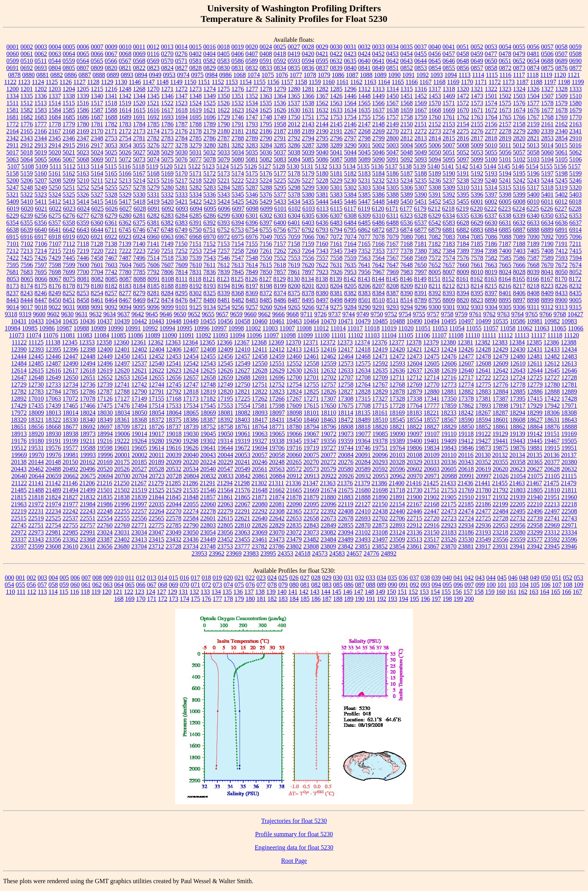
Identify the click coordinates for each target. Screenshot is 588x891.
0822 (139, 68)
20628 (552, 469)
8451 (69, 300)
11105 (406, 335)
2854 (561, 138)
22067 (242, 504)
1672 (491, 110)
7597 (41, 265)
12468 (363, 356)
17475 (105, 406)
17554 (242, 406)
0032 (364, 47)
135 (227, 592)
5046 (378, 152)
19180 (36, 441)
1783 (125, 124)
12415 (311, 349)
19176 (19, 441)
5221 (224, 180)
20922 (329, 476)
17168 (174, 399)
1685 (69, 117)
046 (513, 578)
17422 (552, 399)
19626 (191, 448)
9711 (306, 314)
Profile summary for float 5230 (294, 834)
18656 (36, 427)
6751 (210, 230)
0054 (505, 47)
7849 (252, 272)
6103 (308, 209)
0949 (155, 75)
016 (185, 578)
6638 (13, 230)
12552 (294, 363)
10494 (432, 321)
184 (294, 599)
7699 (69, 272)
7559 (350, 258)
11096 (254, 335)
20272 (328, 462)
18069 (208, 413)
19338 (277, 441)
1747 (252, 117)
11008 (304, 328)
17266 (277, 399)
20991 (466, 476)
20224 (208, 462)
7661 (477, 265)
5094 (435, 159)
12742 (139, 385)
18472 (346, 420)
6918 (55, 237)
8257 (111, 293)
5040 (322, 152)
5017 (13, 152)
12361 (138, 342)
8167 (547, 279)
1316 (421, 89)
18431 (277, 420)
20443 (19, 469)
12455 (208, 356)
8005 (435, 272)
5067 (69, 159)
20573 (311, 469)
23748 (208, 546)
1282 (322, 89)
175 (195, 599)
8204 (336, 286)
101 (502, 585)
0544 (55, 61)
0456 (435, 54)
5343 (224, 195)
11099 (305, 335)
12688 (242, 377)
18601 (500, 420)
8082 (97, 279)
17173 (191, 399)
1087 (352, 75)
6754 (252, 230)
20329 (414, 462)
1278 (266, 89)
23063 (242, 532)
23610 (70, 546)
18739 (191, 427)
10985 (30, 328)
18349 (105, 420)
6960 (153, 237)
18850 (466, 427)
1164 (384, 82)
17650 (328, 406)
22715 (414, 518)
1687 (97, 117)
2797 (350, 138)
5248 (27, 187)
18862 (518, 427)
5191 (463, 173)
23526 (449, 539)
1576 (519, 103)
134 (216, 592)
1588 (111, 110)
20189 (156, 462)
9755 (419, 314)
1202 (41, 89)
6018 (575, 202)
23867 (432, 546)
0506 (547, 54)
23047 (156, 532)
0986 (226, 75)
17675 (346, 406)
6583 (449, 223)
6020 (27, 209)
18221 (431, 413)
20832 (208, 476)
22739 (535, 518)
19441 (500, 441)
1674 (519, 110)
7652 (435, 265)
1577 (533, 103)
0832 (252, 68)
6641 (55, 230)
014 (163, 578)
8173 (13, 286)
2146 (350, 124)
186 (316, 599)
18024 (88, 413)
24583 (337, 553)
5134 (349, 166)
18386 (191, 420)
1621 (210, 110)
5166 (125, 173)
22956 (518, 525)
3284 (266, 145)
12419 (380, 349)
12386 (551, 342)
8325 (210, 293)
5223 (252, 180)
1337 (55, 96)
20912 (294, 476)
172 (163, 599)
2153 (449, 124)
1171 (481, 82)
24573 (320, 553)
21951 (552, 497)
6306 (322, 216)
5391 (435, 195)
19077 (363, 434)
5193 (491, 173)
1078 (310, 75)
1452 (421, 96)
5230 (350, 180)
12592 (380, 363)
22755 (70, 525)
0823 (153, 68)
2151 (421, 124)
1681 (13, 117)
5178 (294, 173)
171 (152, 599)
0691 (13, 68)
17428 (569, 399)
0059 (575, 47)
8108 (168, 279)
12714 (432, 377)
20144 (36, 462)
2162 (561, 124)
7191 (561, 244)
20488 (53, 469)
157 (468, 592)
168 (119, 599)
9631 (81, 314)
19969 (19, 455)
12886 (535, 392)
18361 (122, 420)
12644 (535, 370)
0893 (127, 75)
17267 (294, 399)
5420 (167, 202)
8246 (41, 293)
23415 (156, 539)
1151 (204, 82)
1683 (41, 117)
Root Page (294, 861)
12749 (225, 385)
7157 (280, 244)
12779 (535, 385)
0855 (449, 68)
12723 (500, 377)
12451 (139, 356)
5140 (434, 166)
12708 (363, 377)
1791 (238, 124)
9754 (405, 314)
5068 (83, 159)
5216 (167, 180)
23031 (122, 532)
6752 (224, 230)
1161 (342, 82)
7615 (266, 265)
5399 (519, 195)
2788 (238, 138)
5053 (477, 152)
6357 (55, 223)
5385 (364, 195)
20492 (70, 469)
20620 (500, 469)
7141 (153, 244)
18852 (483, 427)
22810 (242, 525)
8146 (406, 279)
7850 (266, 272)
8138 (322, 279)
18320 (19, 420)
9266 (308, 307)
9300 (435, 307)
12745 (174, 385)
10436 (88, 321)
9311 (533, 307)
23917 (483, 546)
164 (545, 592)
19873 (483, 448)
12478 (483, 356)
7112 (69, 244)
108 (568, 585)
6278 (97, 216)
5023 (83, 152)
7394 (477, 251)
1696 (210, 117)
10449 (191, 321)
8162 (477, 279)
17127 (122, 399)
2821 (533, 138)
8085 (111, 279)
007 (86, 578)
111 (21, 592)
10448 (174, 321)
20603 (432, 469)
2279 (519, 131)
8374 (280, 293)
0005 (69, 47)
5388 (393, 195)
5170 (181, 173)
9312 (547, 307)
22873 (380, 525)
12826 (328, 392)
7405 (533, 251)
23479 (294, 539)
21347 (311, 483)
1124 (38, 82)
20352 (483, 462)
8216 (505, 286)
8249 (55, 293)
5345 (238, 195)
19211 (87, 441)
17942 (552, 406)
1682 (27, 117)
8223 (547, 286)
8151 (434, 279)
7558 (336, 258)
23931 (500, 546)
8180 (97, 286)
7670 (547, 265)
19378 (380, 441)
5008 (463, 145)
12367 (242, 342)
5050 (435, 152)
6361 (111, 223)
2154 (463, 124)
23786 (277, 546)
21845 (174, 497)
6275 (55, 216)
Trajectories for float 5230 (294, 821)
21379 (362, 483)
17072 (70, 399)
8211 (435, 286)
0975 (197, 75)
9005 (575, 300)
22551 (88, 518)
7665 (505, 265)
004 (53, 578)
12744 (156, 385)
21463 (517, 483)
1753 (336, 117)
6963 (167, 237)
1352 (252, 96)
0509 (13, 61)
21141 (36, 483)
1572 (463, 103)
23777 (242, 546)
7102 (27, 244)
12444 (19, 356)
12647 (19, 377)
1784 (139, 124)
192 (382, 599)
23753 (225, 546)
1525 (210, 103)
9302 (463, 307)
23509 (397, 539)
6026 (111, 209)
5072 (125, 159)
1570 (435, 103)
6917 (41, 237)
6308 (350, 216)
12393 (36, 349)
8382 (350, 293)
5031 (195, 152)
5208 (55, 180)
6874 (407, 230)
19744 (346, 448)
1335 (27, 96)
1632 (322, 110)
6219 (463, 209)
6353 (575, 216)
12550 (260, 363)
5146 (518, 166)
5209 (69, 180)
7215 (55, 251)
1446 (350, 96)
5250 (55, 187)
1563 (336, 103)
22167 (414, 504)
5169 (167, 173)
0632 (336, 61)
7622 (322, 265)
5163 (83, 173)
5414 (83, 202)
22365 (294, 511)
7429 (55, 258)
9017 (27, 307)
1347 (181, 96)
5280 (167, 187)
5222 (238, 180)
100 (491, 585)
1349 (210, 96)
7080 (407, 237)
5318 (547, 187)
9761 (475, 314)
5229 (336, 180)
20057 (260, 455)
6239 (27, 216)
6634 (547, 223)
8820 (463, 300)
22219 (19, 511)
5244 (547, 180)
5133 (335, 166)
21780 (483, 490)
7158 (294, 244)
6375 (139, 223)
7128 (97, 244)
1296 (350, 89)
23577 (535, 539)
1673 (505, 110)
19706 (277, 448)
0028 (308, 47)
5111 (56, 166)
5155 (546, 166)
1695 (195, 117)
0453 (393, 54)
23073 (311, 532)
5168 (153, 173)
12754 (294, 385)
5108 (28, 166)
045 (502, 578)
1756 (378, 117)
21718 (397, 490)
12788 (122, 392)
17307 (328, 399)
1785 (153, 124)
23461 (260, 539)
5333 (181, 195)
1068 (240, 75)
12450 (122, 356)
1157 (287, 82)
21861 (225, 497)
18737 (174, 427)
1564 (350, 103)
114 (53, 592)
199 (458, 599)
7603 (111, 265)
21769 (466, 490)
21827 (70, 497)
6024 (83, 209)
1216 (111, 89)
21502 (122, 490)
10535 (500, 321)
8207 (378, 286)
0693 (41, 68)
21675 (346, 490)
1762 (463, 117)
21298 (242, 483)
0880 (29, 75)
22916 (432, 525)
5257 (125, 187)
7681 (13, 272)
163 (534, 592)
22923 (449, 525)
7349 (350, 251)
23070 (277, 532)
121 (118, 592)
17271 (311, 399)
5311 (477, 187)
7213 (27, 251)
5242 (519, 180)
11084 (101, 335)
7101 (13, 244)
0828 (195, 68)
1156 (273, 82)
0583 (224, 61)
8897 (519, 300)
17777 (432, 406)
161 (512, 592)
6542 (435, 223)
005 (64, 578)
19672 (242, 448)
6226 (547, 209)
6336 (477, 216)
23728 (174, 546)
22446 (414, 511)
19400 (414, 441)
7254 (210, 251)
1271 (167, 89)
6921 (97, 237)
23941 (518, 546)
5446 (350, 202)
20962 (398, 476)
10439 (122, 321)
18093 (260, 413)
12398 (88, 349)
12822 (260, 392)
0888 (99, 75)
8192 (195, 286)
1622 (224, 110)
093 (425, 585)
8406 (519, 293)
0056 (533, 47)
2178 (195, 131)
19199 (70, 441)
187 (327, 599)
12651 (88, 377)
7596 (27, 265)
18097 (277, 413)
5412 (55, 202)
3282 (238, 145)
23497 (380, 539)
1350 (224, 96)
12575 (363, 363)
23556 (500, 539)
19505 (569, 441)
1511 (12, 103)
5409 (13, 202)
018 (206, 578)
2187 (280, 131)
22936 (483, 525)
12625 (208, 370)
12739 (105, 385)
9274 (322, 307)
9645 (152, 314)
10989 (99, 328)
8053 (13, 279)
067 (152, 585)
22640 (260, 518)
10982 (552, 321)
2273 (435, 131)
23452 (225, 539)
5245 (561, 180)
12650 (70, 377)
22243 (88, 511)
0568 (139, 61)
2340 (561, 131)
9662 (264, 314)
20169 (105, 462)
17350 (449, 399)
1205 (83, 89)
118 (85, 592)
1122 (10, 82)
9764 (518, 314)
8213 (463, 286)
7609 (181, 265)
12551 (277, 363)
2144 (322, 124)
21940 (535, 497)
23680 (122, 546)
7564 (378, 258)
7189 (533, 244)
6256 (41, 216)
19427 (483, 441)
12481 (535, 356)
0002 (27, 47)
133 (205, 592)
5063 (13, 159)
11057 (491, 328)
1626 (280, 110)
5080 (238, 159)
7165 (364, 244)
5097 (463, 159)
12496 (105, 363)
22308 (277, 511)
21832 (88, 497)
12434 (569, 349)
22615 (225, 518)
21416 (414, 483)
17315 (363, 399)
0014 (181, 47)
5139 (419, 166)
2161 (547, 124)
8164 (505, 279)
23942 (535, 546)
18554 (414, 420)
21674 (328, 490)
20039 (174, 455)
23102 (363, 532)
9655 (208, 314)
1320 (463, 89)
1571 (449, 103)
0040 (435, 47)
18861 (500, 427)
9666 (278, 314)
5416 (111, 202)
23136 (414, 532)
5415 (97, 202)
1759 (421, 117)
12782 (19, 392)
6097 (238, 209)
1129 (107, 82)
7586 (519, 258)
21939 (518, 497)
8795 (435, 300)
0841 (364, 68)
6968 (195, 237)
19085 (380, 434)
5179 (308, 173)
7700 (83, 272)
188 (338, 599)
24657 (354, 553)
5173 (224, 173)
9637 (124, 314)
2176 (181, 131)
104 (524, 585)
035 (393, 578)
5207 (41, 180)
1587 (97, 110)
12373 (345, 342)
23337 (19, 539)
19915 (552, 448)
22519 (36, 518)
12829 (380, 392)
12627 (242, 370)
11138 (53, 342)
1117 (519, 75)
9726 (321, 314)
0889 (113, 75)
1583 (41, 110)
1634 (350, 110)
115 (64, 592)
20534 (191, 469)
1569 (421, 103)
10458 (242, 321)
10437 (105, 321)
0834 (280, 68)
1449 (378, 96)
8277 (125, 293)
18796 (328, 427)
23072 (294, 532)
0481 (533, 54)
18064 (174, 413)
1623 (238, 110)
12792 (174, 392)
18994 (105, 434)
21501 (105, 490)
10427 (575, 314)
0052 (477, 47)
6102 (294, 209)
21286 (190, 483)
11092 (203, 335)
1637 (378, 110)
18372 (156, 420)
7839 (224, 272)
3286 (294, 145)
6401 (294, 223)
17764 (414, 406)
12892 (19, 399)
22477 (483, 511)
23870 (449, 546)
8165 (519, 279)
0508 (575, 54)
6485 (364, 223)
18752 (208, 427)
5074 (153, 159)
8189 (181, 286)
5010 (491, 145)
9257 (252, 307)
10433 (36, 321)
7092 (547, 237)
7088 (505, 237)
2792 (294, 138)
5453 (449, 202)
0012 (153, 47)
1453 (435, 96)
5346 (252, 195)
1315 (407, 89)
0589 (252, 61)
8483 (252, 300)
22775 (156, 525)
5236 (435, 180)
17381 (483, 399)
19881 (535, 448)
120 (107, 592)
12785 (70, 392)
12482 (552, 356)
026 (294, 578)
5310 (463, 187)
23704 (139, 546)
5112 (69, 166)
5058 (533, 152)
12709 (380, 377)
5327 (97, 195)
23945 (552, 546)
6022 (55, 209)
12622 (156, 370)
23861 (414, 546)
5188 (421, 173)
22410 (363, 511)
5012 (519, 145)
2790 (266, 138)
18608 (518, 420)
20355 (500, 462)
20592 (380, 469)
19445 (535, 441)
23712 (156, 546)
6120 (378, 209)
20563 (277, 469)
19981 (71, 455)
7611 (209, 265)
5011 (505, 145)
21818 (36, 497)
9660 (250, 314)
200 (469, 599)
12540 (156, 363)
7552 (280, 258)
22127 (363, 504)
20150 (70, 462)
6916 (27, 237)
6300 (238, 216)
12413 (294, 349)
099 (480, 585)
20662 (71, 476)
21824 (53, 497)
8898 (533, 300)
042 (469, 578)
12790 (139, 392)
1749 (280, 117)
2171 (111, 131)
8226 (561, 286)
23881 (466, 546)
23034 (139, 532)
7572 (435, 258)
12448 (88, 356)
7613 (238, 265)
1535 (266, 103)
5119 (152, 166)
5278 (139, 187)
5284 (224, 187)
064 (119, 585)
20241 (242, 462)
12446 (53, 356)
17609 (294, 406)
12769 (414, 385)
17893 (483, 406)
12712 (414, 377)
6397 (266, 223)
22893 (397, 525)
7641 (364, 265)
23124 (397, 532)
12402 (139, 349)
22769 (122, 525)
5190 (449, 173)
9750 (377, 314)
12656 (174, 377)
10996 (202, 328)
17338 (414, 399)
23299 (535, 532)
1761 (449, 117)
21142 (53, 483)
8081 (83, 279)
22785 (174, 525)
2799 (378, 138)
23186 (466, 532)
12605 (432, 363)
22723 (449, 518)
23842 (346, 546)
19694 (260, 448)
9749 (363, 314)
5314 (491, 187)
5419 (153, 202)
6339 (519, 216)
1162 (356, 82)
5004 (407, 145)
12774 (466, 385)
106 (546, 585)
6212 (434, 209)
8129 (280, 279)
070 (185, 585)
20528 (156, 469)
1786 (167, 124)
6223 (505, 209)
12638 (432, 370)
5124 (222, 166)
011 (130, 578)
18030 (105, 413)
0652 (519, 61)
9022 (55, 307)
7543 (210, 258)
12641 (483, 370)
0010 (125, 47)
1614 (125, 110)
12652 (105, 377)
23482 (311, 539)
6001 (477, 202)
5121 (180, 166)
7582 (491, 258)
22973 (36, 532)
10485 (380, 321)
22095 (311, 504)
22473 (449, 511)
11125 (36, 342)
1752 (322, 117)
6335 (463, 216)
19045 (208, 434)
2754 (125, 138)
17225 (242, 399)
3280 (210, 145)
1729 (224, 117)
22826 (260, 525)
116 (74, 592)
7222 (125, 251)
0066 (97, 54)
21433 (448, 483)
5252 (83, 187)
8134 (308, 279)
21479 (569, 483)
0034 (393, 47)
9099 (167, 307)
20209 (174, 462)
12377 (396, 342)
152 (413, 592)
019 (217, 578)
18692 (88, 427)
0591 (266, 61)
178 (228, 599)
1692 (153, 117)
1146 (135, 82)
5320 (575, 187)
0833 (266, 68)
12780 (552, 385)
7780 (125, 272)
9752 (391, 314)
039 (436, 578)
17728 (397, 406)
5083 (280, 159)
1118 (533, 75)
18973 (88, 434)
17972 (19, 413)
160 (501, 592)
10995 (185, 328)
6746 (139, 230)
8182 (111, 286)
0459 (477, 54)
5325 (69, 195)
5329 (125, 195)
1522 (167, 103)
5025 (111, 152)
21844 (156, 497)
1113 (465, 75)
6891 (561, 230)
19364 (363, 441)
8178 (69, 286)
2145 (336, 124)
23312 (552, 532)
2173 (139, 131)
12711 (397, 377)
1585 (69, 110)
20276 (346, 462)
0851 (393, 68)
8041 (547, 272)
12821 (242, 392)
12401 (122, 349)
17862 (466, 406)
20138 (19, 462)
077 (261, 585)
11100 (322, 335)
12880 (432, 392)
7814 (181, 272)
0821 (125, 68)
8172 (575, 279)
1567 (393, 103)
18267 (483, 413)
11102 (356, 335)
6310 (378, 216)
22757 (88, 525)
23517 (432, 539)
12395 (53, 349)
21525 (156, 490)
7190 (547, 244)
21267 (139, 483)
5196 (533, 173)
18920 (36, 434)
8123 (223, 279)
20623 (518, 469)
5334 (195, 195)
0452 (378, 54)
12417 (346, 349)
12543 (208, 363)
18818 (363, 427)
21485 (19, 490)
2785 (195, 138)
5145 (504, 166)
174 (185, 599)
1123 (24, 82)
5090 (378, 159)
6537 (421, 223)
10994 (167, 328)
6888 (533, 230)
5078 (210, 159)
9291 (378, 307)
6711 (111, 230)
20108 (414, 455)
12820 (225, 392)
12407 (191, 349)
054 (9, 585)
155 (446, 592)
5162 (69, 173)
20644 (36, 476)
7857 (280, 272)
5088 (350, 159)
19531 (36, 448)
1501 (491, 96)
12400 (105, 349)
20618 (466, 469)
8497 (322, 300)
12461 (311, 356)
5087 (336, 159)
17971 (569, 406)
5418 (139, 202)
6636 (561, 223)
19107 (432, 434)
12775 (483, 385)
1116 (505, 75)
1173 (508, 82)
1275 (224, 89)
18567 (449, 420)
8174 (27, 286)
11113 (522, 335)
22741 (552, 518)
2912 (27, 145)
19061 (243, 434)
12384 (517, 342)
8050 (561, 272)
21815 (19, 497)
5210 (83, 180)
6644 (97, 230)
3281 (224, 145)
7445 (69, 258)
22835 (294, 525)
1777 (41, 124)
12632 (328, 370)
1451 (407, 96)
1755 (364, 117)
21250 (122, 483)
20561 (260, 469)
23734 (191, 546)
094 (436, 585)
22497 (552, 511)
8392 (435, 293)
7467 (111, 258)
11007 (287, 328)
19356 (328, 441)
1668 (435, 110)
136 (238, 592)
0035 (407, 47)
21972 (36, 504)
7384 (449, 251)
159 (490, 592)
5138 (405, 166)
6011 (547, 202)
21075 (535, 476)
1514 (55, 103)
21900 (414, 497)
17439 (53, 406)
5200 (13, 180)
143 (315, 592)
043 (480, 578)
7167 (393, 244)
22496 (535, 511)
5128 (279, 166)
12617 (70, 370)
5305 (393, 187)
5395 (463, 195)
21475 (552, 483)
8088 (140, 279)
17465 (70, 406)
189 (349, 599)
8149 (420, 279)
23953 (199, 553)
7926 (336, 272)
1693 (167, 117)
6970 (210, 237)
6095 (210, 209)
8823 (477, 300)
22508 (569, 511)
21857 (208, 497)
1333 (575, 89)
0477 (491, 54)
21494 (70, 490)
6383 (181, 223)
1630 (294, 110)
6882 (463, 230)
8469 (139, 300)
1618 (181, 110)
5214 (139, 180)
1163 (370, 82)
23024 (105, 532)
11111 (489, 335)
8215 (491, 286)
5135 (363, 166)
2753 (111, 138)
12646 (569, 370)
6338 (505, 216)
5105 (561, 159)
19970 (36, 455)
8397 (491, 293)
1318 (449, 89)
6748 (167, 230)
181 (261, 599)
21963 (19, 504)
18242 (466, 413)
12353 (87, 342)
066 (141, 585)
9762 (489, 314)
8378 (308, 293)
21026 (501, 476)
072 (206, 585)
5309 (449, 187)
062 (97, 585)
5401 (547, 195)
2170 (97, 131)
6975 (238, 237)
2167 (55, 131)
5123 (208, 166)
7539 (195, 258)
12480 (518, 356)
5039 (308, 152)
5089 (364, 159)
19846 (466, 448)
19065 (277, 434)
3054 (125, 145)
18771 (277, 427)
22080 (260, 504)
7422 (13, 258)
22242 (70, 511)
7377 (393, 251)
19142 (534, 434)
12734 (70, 385)
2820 (519, 138)
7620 (308, 265)
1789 (210, 124)
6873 (393, 230)
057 (42, 585)
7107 (55, 244)
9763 (504, 314)
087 (360, 585)
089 (382, 585)
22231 (36, 511)
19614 (156, 448)
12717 (466, 377)
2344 (41, 138)
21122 (19, 483)
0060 (13, 54)
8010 (477, 272)
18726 (156, 427)
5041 (336, 152)
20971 (432, 476)
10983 (569, 321)
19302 (208, 441)
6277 (83, 216)
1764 (491, 117)
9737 (335, 314)
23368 (88, 539)
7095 (561, 237)
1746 (238, 117)
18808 (346, 427)
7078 (378, 237)
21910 (466, 497)
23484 (328, 539)
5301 (336, 187)
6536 (407, 223)
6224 (519, 209)
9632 (95, 314)
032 (360, 578)
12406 (174, 349)
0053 (491, 47)
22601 (208, 518)
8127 (265, 279)
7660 (463, 265)
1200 (13, 89)
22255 (122, 511)
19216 (105, 441)
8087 (125, 279)
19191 (53, 441)
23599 (36, 546)
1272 (181, 89)
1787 (181, 124)
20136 (552, 455)
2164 (13, 131)
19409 (449, 441)
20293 (380, 462)
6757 (294, 230)
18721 (139, 427)
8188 (167, 286)
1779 (69, 124)
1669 (449, 110)
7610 (195, 265)
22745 (19, 525)
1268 (139, 89)
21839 (139, 497)
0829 (210, 68)
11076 (51, 335)
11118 (555, 335)
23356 (53, 539)
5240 (491, 180)
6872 (378, 230)
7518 (167, 258)
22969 (552, 525)
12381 (465, 342)
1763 (477, 117)
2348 (97, 138)
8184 (139, 286)
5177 (280, 173)
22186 (483, 504)
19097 (415, 434)
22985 (70, 532)
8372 (266, 293)
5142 (462, 166)
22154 (397, 504)
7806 (167, 272)
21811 (569, 490)
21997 (139, 504)
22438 (380, 511)
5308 (435, 187)
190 (360, 599)
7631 (336, 265)
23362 (70, 539)
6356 (41, 223)
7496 (139, 258)
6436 (322, 223)
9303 (477, 307)
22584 (191, 518)
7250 (153, 251)
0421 (322, 54)
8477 (195, 300)
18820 (380, 427)
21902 (432, 497)
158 (479, 592)
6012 (561, 202)
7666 (519, 265)
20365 (535, 462)
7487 (125, 258)
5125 (237, 166)
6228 (575, 209)
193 (393, 599)
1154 (245, 82)
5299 (308, 187)
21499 (88, 490)
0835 (294, 68)
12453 (174, 356)
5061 (561, 152)
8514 (407, 300)
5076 (181, 159)
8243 (27, 293)
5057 (519, 152)
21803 (518, 490)
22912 (414, 525)
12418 (363, 349)
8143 (364, 279)
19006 (122, 434)
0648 (463, 61)
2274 (449, 131)
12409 (225, 349)
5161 (55, 173)
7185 (477, 244)
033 (371, 578)
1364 (280, 96)
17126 (105, 399)
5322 (27, 195)
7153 (224, 244)
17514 (156, 406)
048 (524, 578)
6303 (280, 216)
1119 (546, 75)
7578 (477, 258)
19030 (191, 434)
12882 (466, 392)
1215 (97, 89)
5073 (139, 159)
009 (108, 578)
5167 (139, 173)
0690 (575, 61)
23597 (19, 546)
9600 (39, 314)
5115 (111, 166)
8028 (519, 272)
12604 (414, 363)
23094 (346, 532)
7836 (210, 272)
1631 (308, 110)
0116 (153, 54)
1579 (561, 103)
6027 (125, 209)
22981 (53, 532)
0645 (435, 61)
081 (305, 585)
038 (425, 578)
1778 (55, 124)
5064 (27, 159)
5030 (181, 152)
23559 (518, 539)
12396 (70, 349)
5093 (421, 159)
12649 (53, 377)
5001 (364, 145)
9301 (449, 307)
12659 (225, 377)
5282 (195, 187)
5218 (195, 180)
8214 (477, 286)
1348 (195, 96)
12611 (535, 363)
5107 (14, 166)
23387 (105, 539)
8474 (167, 300)
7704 (97, 272)
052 (568, 578)
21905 (449, 497)
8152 (448, 279)
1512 (27, 103)
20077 (328, 455)
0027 (294, 47)
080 (294, 585)
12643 (518, 370)
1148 (162, 82)
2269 (378, 131)
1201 (27, 89)
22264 (156, 511)
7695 (41, 272)
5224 (266, 180)
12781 (569, 385)
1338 (69, 96)
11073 (17, 335)
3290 (350, 145)
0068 (125, 54)
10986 (47, 328)
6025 (97, 209)
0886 (71, 75)
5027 (139, 152)
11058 (508, 328)
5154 (532, 166)
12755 (311, 385)
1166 (411, 82)
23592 (552, 539)
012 (141, 578)
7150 (181, 244)
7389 (463, 251)
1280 (294, 89)
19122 (483, 434)
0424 (364, 54)
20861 (260, 476)
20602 (414, 469)
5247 (13, 187)
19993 (88, 455)
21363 (328, 483)
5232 (378, 180)
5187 (407, 173)
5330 (139, 195)
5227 (308, 180)
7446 (83, 258)
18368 (139, 420)
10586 (518, 321)
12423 (432, 349)
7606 (153, 265)
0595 (322, 61)
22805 (225, 525)
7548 (252, 258)
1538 (308, 103)
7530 (181, 258)
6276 (69, 216)
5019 (41, 152)
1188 (536, 82)
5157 (574, 166)
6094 (196, 209)
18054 (157, 413)
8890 (491, 300)
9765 (532, 314)
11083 (85, 335)
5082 (266, 159)
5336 (210, 195)
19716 (294, 448)
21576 (242, 490)
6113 (322, 209)
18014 (71, 413)
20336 (449, 462)
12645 (552, 370)
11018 (372, 328)
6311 (392, 216)
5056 (505, 152)
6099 (266, 209)
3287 (308, 145)
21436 (466, 483)
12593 (397, 363)
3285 (280, 145)
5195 (519, 173)
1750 (294, 117)
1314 (393, 89)
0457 (449, 54)
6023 (69, 209)
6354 (13, 223)
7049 (266, 237)
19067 (312, 434)
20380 (569, 462)
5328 (111, 195)
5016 (575, 145)
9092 (111, 307)
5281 (181, 187)
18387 (208, 420)
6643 (83, 230)
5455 (463, 202)
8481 (224, 300)
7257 (224, 251)
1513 (41, 103)
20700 (122, 476)
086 (349, 585)
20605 (449, 469)
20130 (483, 455)
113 (42, 592)
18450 (294, 420)
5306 (407, 187)
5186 (393, 173)
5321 (13, 195)
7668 (533, 265)
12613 (569, 363)
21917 (483, 497)
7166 (378, 244)
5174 (238, 173)
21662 (277, 490)
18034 (122, 413)
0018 (224, 47)
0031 (350, 47)
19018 (174, 434)
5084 (294, 159)
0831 (238, 68)
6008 (519, 202)
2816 (463, 138)
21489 (53, 490)
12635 (380, 370)
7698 (55, 272)
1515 (69, 103)
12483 (569, 356)
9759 (461, 314)
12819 (208, 392)
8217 (519, 286)
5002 (378, 145)
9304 (491, 307)
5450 (407, 202)
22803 (208, 525)
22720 (432, 518)
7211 (575, 244)
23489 (346, 539)
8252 (69, 293)
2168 (69, 131)
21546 (208, 490)
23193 (483, 532)
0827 (181, 68)
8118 (195, 279)
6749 (181, 230)
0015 (195, 47)
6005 (505, 202)
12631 (311, 370)
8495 (308, 300)
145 (337, 592)
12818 (191, 392)
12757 (328, 385)
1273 (195, 89)
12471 (380, 356)
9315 (575, 307)
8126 (251, 279)
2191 (336, 131)
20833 (226, 476)
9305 (505, 307)
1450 (393, 96)
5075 (167, 159)
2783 (167, 138)
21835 (105, 497)
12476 (449, 356)
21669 (311, 490)
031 (349, 578)
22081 (277, 504)
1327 (547, 89)
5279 (153, 187)
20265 (294, 462)
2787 (224, 138)
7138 (111, 244)
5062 (575, 152)
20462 (36, 469)
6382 (167, 223)
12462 (328, 356)
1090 (394, 75)
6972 (224, 237)
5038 (294, 152)
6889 (547, 230)
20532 (174, 469)
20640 (19, 476)
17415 (535, 399)
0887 (85, 75)
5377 (280, 195)
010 (119, 578)
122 (129, 592)
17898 (500, 406)
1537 (294, 103)
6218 (448, 209)
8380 (322, 293)
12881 (449, 392)
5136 (377, 166)
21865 (242, 497)
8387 (393, 293)
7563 (364, 258)
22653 (294, 518)
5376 (266, 195)
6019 (13, 209)
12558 (311, 363)
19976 (54, 455)
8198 (266, 286)
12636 (397, 370)
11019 (389, 328)
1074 (254, 75)
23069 (260, 532)
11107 (439, 335)
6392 (210, 223)
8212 (449, 286)
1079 (324, 75)
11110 (473, 335)
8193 (210, 286)
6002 (491, 202)
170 (141, 599)
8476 (181, 300)
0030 (336, 47)
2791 (280, 138)
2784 (181, 138)
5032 (210, 152)
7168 (407, 244)
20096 (380, 455)
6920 (83, 237)
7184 (463, 244)
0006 (83, 47)
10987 (64, 328)
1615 (139, 110)
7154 (238, 244)
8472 (153, 300)
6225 (533, 209)
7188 (519, 244)
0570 (167, 61)
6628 (463, 223)
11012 (321, 328)
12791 (156, 392)
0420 (308, 54)
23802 (294, 546)
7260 (252, 251)
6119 (364, 209)
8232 (575, 286)
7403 (519, 251)
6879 (435, 230)
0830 (224, 68)
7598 (55, 265)
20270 (311, 462)
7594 (575, 258)
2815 (449, 138)
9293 (393, 307)
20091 (363, 455)
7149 (167, 244)
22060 (208, 504)
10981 (535, 321)
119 (96, 592)
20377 (552, 462)
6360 (97, 223)
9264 (280, 307)
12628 (260, 370)
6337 (491, 216)
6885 (505, 230)
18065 (191, 413)
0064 (69, 54)
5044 (350, 152)
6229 (13, 216)
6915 (13, 237)
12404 (156, 349)
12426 (466, 349)
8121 (209, 279)
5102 (519, 159)
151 (402, 592)
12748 (208, 385)
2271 (407, 131)
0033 (378, 47)
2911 (13, 145)
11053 (440, 328)
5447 (364, 202)
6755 (266, 230)
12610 (518, 363)
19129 (500, 434)
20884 (277, 476)
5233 (393, 180)
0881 (43, 75)
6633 (533, 223)
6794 (336, 230)
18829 (449, 427)
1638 (393, 110)
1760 (435, 117)
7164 (350, 244)
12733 (53, 385)
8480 (210, 300)
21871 (260, 497)
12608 (483, 363)
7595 (13, 265)
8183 (125, 286)
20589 (363, 469)
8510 (378, 300)
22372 (311, 511)
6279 (111, 216)
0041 (449, 47)
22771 (139, 525)
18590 (466, 420)
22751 (36, 525)
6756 (280, 230)
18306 (552, 413)
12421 (414, 349)
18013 (54, 413)
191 (371, 599)
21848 (191, 497)
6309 (364, 216)
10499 (483, 321)
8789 (421, 300)
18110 (329, 413)
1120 (560, 75)
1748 (266, 117)
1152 (218, 82)
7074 (350, 237)
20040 (191, 455)
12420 (397, 349)
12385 (534, 342)
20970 (415, 476)
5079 (224, 159)
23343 (36, 539)
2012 (294, 124)
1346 (167, 96)
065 (130, 585)
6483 (336, 223)
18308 (569, 413)
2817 (477, 138)
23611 (87, 546)
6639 (27, 230)
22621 (242, 518)
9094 (125, 307)
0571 (181, 61)
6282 (153, 216)
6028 (140, 209)
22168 (432, 504)
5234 (407, 180)
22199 (500, 504)
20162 (88, 462)
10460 (260, 321)
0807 (83, 68)
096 (458, 585)
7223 (139, 251)
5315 (505, 187)
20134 (517, 455)
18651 (19, 427)
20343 (466, 462)
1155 (259, 82)
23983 (251, 553)
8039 (533, 272)
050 (546, 578)
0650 (491, 61)
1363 (266, 96)
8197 (252, 286)
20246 (260, 462)
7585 (505, 258)
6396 (252, 223)
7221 (111, 251)
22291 (242, 511)
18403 (242, 420)
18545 (397, 420)
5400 (533, 195)
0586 (238, 61)
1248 (125, 89)
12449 (105, 356)
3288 (322, 145)
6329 (435, 216)
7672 (561, 265)
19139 (517, 434)
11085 (118, 335)
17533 (174, 406)
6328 (421, 216)
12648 (36, 377)
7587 (533, 258)
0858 (491, 68)
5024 (97, 152)
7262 (280, 251)
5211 (97, 180)
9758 (447, 314)
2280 (533, 131)
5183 (364, 173)
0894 (141, 75)
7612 (224, 265)
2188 (294, 131)
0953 (169, 75)
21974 (53, 504)
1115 (492, 75)
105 (535, 585)
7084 (463, 237)
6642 (69, 230)
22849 (328, 525)
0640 (364, 61)
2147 (364, 124)
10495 (449, 321)
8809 (449, 300)
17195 (225, 399)
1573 (477, 103)
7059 (294, 237)
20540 (208, 469)
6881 (449, 230)
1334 (13, 96)
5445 (336, 202)
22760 (105, 525)
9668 (292, 314)
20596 (397, 469)
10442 (139, 321)
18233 (448, 413)
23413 (139, 539)
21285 (173, 483)
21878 (294, 497)
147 (359, 592)
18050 (140, 413)
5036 (266, 152)
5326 (83, 195)
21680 (363, 490)
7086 (491, 237)
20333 (432, 462)
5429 (266, 202)
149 (380, 592)
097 (469, 585)
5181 (336, 173)
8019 (491, 272)
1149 (176, 82)
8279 (139, 293)
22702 (380, 518)
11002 (253, 328)
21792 (500, 490)
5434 (294, 202)
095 (447, 585)
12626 (225, 370)
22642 (277, 518)
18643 (569, 420)
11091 (186, 335)
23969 (234, 553)
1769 (561, 117)
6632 (519, 223)
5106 (575, 159)
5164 (97, 173)
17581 (260, 406)
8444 (27, 300)
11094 (237, 335)
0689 (561, 61)
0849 (378, 68)
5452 (435, 202)
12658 (208, 377)
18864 (535, 427)
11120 (571, 335)
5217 (181, 180)
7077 (364, 237)
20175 (122, 462)
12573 (346, 363)
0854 (435, 68)
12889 (569, 392)
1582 (27, 110)
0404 (210, 54)
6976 (252, 237)
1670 (463, 110)
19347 (311, 441)
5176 (266, 173)
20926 (346, 476)
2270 (393, 131)
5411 (41, 202)
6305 (308, 216)
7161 (336, 244)
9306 (519, 307)
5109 (42, 166)
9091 (97, 307)
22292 (260, 511)
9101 (181, 307)
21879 (311, 497)
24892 (389, 553)
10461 (277, 321)
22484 (500, 511)
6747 (153, 230)
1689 (125, 117)
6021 (41, 209)
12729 (19, 385)
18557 (432, 420)
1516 (83, 103)
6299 (224, 216)
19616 (174, 448)
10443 (156, 321)
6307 (336, 216)
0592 (280, 61)
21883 (346, 497)
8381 (336, 293)
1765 (505, 117)
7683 (27, 272)
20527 (139, 469)
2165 (27, 131)
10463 (294, 321)
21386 (380, 483)
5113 (83, 166)
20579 (328, 469)
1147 (149, 82)
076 (250, 585)
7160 (322, 244)
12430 (518, 349)
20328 (397, 462)
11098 (288, 335)
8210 (421, 286)
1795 (266, 124)
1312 (364, 89)
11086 (135, 335)
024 (272, 578)
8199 (280, 286)
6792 (308, 230)
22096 (328, 504)
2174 (153, 131)
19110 (449, 434)
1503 (519, 96)
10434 (53, 321)
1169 (453, 82)
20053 (242, 455)
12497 (122, 363)
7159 (308, 244)
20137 (569, 455)
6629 (477, 223)
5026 (125, 152)
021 (239, 578)
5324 (55, 195)
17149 (139, 399)
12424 (449, 349)
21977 (70, 504)
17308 (346, 399)
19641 (208, 448)
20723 (157, 476)
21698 (380, 490)
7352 (364, 251)
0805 (69, 68)
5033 (224, 152)
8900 (561, 300)
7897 (308, 272)
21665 (294, 490)
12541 (174, 363)
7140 (139, 244)
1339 (83, 96)
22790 (191, 525)
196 (425, 599)
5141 (448, 166)
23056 (225, 532)
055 (20, 585)
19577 (70, 448)
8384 (378, 293)
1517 (97, 103)
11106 (422, 335)
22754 (53, 525)
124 (151, 592)
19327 (260, 441)
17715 (380, 406)
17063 (53, 399)
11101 (339, 335)
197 (436, 599)
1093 (437, 75)
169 (130, 599)
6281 (139, 216)
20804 (191, 476)
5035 (252, 152)
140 (282, 592)
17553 (225, 406)
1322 (491, 89)
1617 (167, 110)
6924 (139, 237)
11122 (19, 342)
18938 (71, 434)
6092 (168, 209)
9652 (194, 314)
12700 (294, 377)
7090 (533, 237)
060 (75, 585)
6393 (224, 223)
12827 (346, 392)
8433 (561, 293)
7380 (421, 251)
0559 (69, 61)
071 (195, 585)
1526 (224, 103)
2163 (575, 124)
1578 (547, 103)
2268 (364, 131)
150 (391, 592)
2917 (97, 145)
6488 (393, 223)
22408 (346, 511)
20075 (311, 455)
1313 (378, 89)
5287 (252, 187)
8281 (153, 293)
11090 (169, 335)
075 (239, 585)
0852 (407, 68)
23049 (174, 532)
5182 (350, 173)
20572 (294, 469)
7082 (435, 237)
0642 (393, 61)
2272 (421, 131)
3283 (252, 145)
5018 (27, 152)
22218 (569, 504)
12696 (277, 377)
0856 (463, 68)
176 (206, 599)
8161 (463, 279)
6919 (69, 237)
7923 (322, 272)
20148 (53, 462)
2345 (55, 138)
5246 (575, 180)
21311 (276, 483)
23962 (217, 553)
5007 (449, 145)
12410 (242, 349)
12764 (363, 385)
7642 (378, 265)
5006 (435, 145)
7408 (547, 251)
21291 (208, 483)
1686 (83, 117)
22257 (139, 511)
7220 (97, 251)
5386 (378, 195)
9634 (109, 314)
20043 (208, 455)
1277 (252, 89)
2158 (519, 124)
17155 (156, 399)
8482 (238, 300)
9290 (364, 307)
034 (382, 578)
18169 (397, 413)
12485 (36, 363)
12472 (397, 356)
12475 (432, 356)
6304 (294, 216)
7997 (421, 272)
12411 (259, 349)
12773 (449, 385)
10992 (150, 328)
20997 (484, 476)
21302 (259, 483)
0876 (561, 68)
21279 (156, 483)
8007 (449, 272)
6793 (322, 230)
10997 (219, 328)
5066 (55, 159)
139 (271, 592)
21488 (36, 490)
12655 (156, 377)
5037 (280, 152)
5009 (477, 145)
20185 (139, 462)
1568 (407, 103)
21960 (569, 497)
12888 (552, 392)
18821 (397, 427)
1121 (574, 75)
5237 (449, 180)
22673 (328, 518)
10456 (225, 321)
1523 (181, 103)
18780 (294, 427)
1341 (111, 96)
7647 (393, 265)
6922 (111, 237)
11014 (338, 328)
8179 (83, 286)
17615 (311, 406)
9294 (407, 307)
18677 (70, 427)
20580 (346, 469)
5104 (547, 159)
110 (10, 592)
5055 (491, 152)
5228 (322, 180)
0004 (55, 47)
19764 (397, 448)
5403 (575, 195)
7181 (421, 244)
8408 (533, 293)
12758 (346, 385)
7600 (83, 265)
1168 (439, 82)
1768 (547, 117)
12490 (70, 363)
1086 (338, 75)
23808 (311, 546)
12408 (208, 349)
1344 (139, 96)
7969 (393, 272)
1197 (550, 82)
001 (20, 578)
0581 (195, 61)
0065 (83, 54)
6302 (266, 216)
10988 (81, 328)
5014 (547, 145)
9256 (238, 307)
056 (31, 585)
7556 (308, 258)
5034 (238, 152)
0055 (519, 47)
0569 (153, 61)
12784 (53, 392)
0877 (575, 68)
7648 (407, 265)
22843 (311, 525)
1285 (336, 89)
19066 (294, 434)
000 (9, 578)
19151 (552, 434)
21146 (70, 483)
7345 (336, 251)
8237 (13, 293)
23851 (363, 546)
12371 (310, 342)
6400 (280, 223)
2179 (210, 131)
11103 (372, 335)
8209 (407, 286)
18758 (225, 427)
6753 (238, 230)
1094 (451, 75)
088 (371, 585)
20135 (534, 455)
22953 (500, 525)
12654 (139, 377)
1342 (125, 96)
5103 (533, 159)
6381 (153, 223)
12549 (242, 363)
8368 (238, 293)
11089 (152, 335)
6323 (407, 216)
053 (579, 578)
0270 (167, 54)
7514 (153, 258)
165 (556, 592)
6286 (210, 216)
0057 (547, 47)
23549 (483, 539)
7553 (294, 258)
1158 (301, 82)
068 (163, 585)
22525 (53, 518)
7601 (97, 265)
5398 (505, 195)
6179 (420, 209)
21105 (552, 476)
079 (283, 585)
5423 (210, 202)
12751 (260, 385)
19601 (122, 448)
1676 (533, 110)
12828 (363, 392)
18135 (362, 413)
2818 (491, 138)
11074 (33, 335)
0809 (97, 68)
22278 (208, 511)
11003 (270, 328)
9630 (67, 314)
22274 (191, 511)
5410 (27, 202)
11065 (558, 328)
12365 (207, 342)
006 (75, 578)
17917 (518, 406)
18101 (312, 413)
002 (31, 578)
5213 (125, 180)
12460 (294, 356)
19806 (414, 448)
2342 (13, 138)
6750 (195, 230)
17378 (466, 399)
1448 (364, 96)
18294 (517, 413)
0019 (238, 47)
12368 (259, 342)
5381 (322, 195)
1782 (111, 124)
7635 (350, 265)
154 (435, 592)
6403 (308, 223)
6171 (392, 209)
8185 (153, 286)
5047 (393, 152)
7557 (322, 258)
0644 (421, 61)
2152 (435, 124)
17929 (535, 406)
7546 (224, 258)
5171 (195, 173)
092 (414, 585)
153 (424, 592)
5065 (41, 159)
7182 (435, 244)
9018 (41, 307)
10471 (346, 321)
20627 (535, 469)
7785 (139, 272)
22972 (19, 532)
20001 (122, 455)
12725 (535, 377)
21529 (174, 490)
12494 (88, 363)
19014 (140, 434)
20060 (294, 455)
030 (338, 578)
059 (64, 585)
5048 (407, 152)
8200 (294, 286)
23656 (105, 546)
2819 (505, 138)
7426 (41, 258)
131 (183, 592)
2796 (336, 138)
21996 (122, 504)
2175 (167, 131)
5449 (393, 202)
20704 (140, 476)
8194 (224, 286)
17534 (191, 406)
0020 (252, 47)
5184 (378, 173)
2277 (491, 131)
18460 (311, 420)
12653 (122, 377)
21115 (569, 476)
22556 (139, 518)
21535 (191, 490)
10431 (19, 321)
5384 (350, 195)
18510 (380, 420)
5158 (13, 173)
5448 (378, 202)
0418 (280, 54)
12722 (483, 377)
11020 (406, 328)
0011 (139, 47)
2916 (83, 145)
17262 (260, 399)
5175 (252, 173)
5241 (505, 180)
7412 (561, 251)
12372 (328, 342)
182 (272, 599)
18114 (345, 413)
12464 (346, 356)
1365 (294, 96)
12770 (432, 385)
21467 (534, 483)
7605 (139, 265)
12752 (277, 385)
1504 (533, 96)
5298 (294, 187)
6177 (406, 209)
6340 (533, 216)
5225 (280, 180)
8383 (364, 293)
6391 (195, 223)
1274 (210, 89)
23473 (277, 539)
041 (458, 578)
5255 (111, 187)
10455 (208, 321)
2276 (477, 131)
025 (283, 578)
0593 (294, 61)
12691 (260, 377)
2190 (322, 131)
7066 (308, 237)
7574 (449, 258)
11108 (456, 335)
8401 (505, 293)
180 (250, 599)
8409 (547, 293)
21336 (294, 483)
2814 (435, 138)
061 (86, 585)
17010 (36, 399)
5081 (252, 159)
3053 (111, 145)
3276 (153, 145)
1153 (232, 82)
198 (447, 599)
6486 (378, 223)
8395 (477, 293)
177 (217, 599)
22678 (346, 518)
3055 (139, 145)
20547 (225, 469)
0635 (350, 61)
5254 (97, 187)
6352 (561, 216)
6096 (224, 209)
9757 (433, 314)
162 (523, 592)
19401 (432, 441)
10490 (414, 321)
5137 (391, 166)
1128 (93, 82)
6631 (505, 223)
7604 (125, 265)
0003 (41, 47)
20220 (191, 462)
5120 (166, 166)
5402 (561, 195)
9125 (195, 307)
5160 (41, 173)
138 (260, 592)
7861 (294, 272)
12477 (466, 356)
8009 (463, 272)
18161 (380, 413)
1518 (111, 103)
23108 (380, 532)
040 (447, 578)
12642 (500, 370)
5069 (97, 159)
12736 (88, 385)
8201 (308, 286)
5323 (41, 195)
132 (194, 592)
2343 (27, 138)
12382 (482, 342)
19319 (242, 441)
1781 (97, 124)
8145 (392, 279)
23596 (569, 539)
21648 (260, 490)
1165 (398, 82)
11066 (576, 328)
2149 (393, 124)
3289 (336, 145)
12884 (500, 392)
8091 (154, 279)
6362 (125, 223)
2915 (69, 145)
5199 (575, 173)
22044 (174, 504)
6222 (491, 209)
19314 (225, 441)
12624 (191, 370)
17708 (363, 406)
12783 (36, 392)
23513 (414, 539)
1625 (266, 110)
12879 (414, 392)
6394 (238, 223)
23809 (328, 546)
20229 (225, 462)
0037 (421, 47)
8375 (294, 293)
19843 (449, 448)
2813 (421, 138)
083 (327, 585)
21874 (277, 497)
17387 (500, 399)
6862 (364, 230)
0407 (252, 54)
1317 (435, 89)
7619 (294, 265)
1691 (139, 117)
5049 (421, 152)
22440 (397, 511)
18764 (260, 427)
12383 (500, 342)
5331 (153, 195)
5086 (322, 159)
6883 (477, 230)
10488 (397, 321)
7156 (266, 244)
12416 (328, 349)
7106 (41, 244)
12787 (105, 392)
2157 (505, 124)
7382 (435, 251)
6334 (449, 216)
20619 (483, 469)
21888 (363, 497)
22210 (535, 504)
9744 (349, 314)
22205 (518, 504)
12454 (191, 356)
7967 (378, 272)
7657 (449, 265)
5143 (476, 166)
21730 (414, 490)
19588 (88, 448)
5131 (307, 166)
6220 (477, 209)
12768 (397, 385)
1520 (139, 103)
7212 (13, 251)
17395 (518, 399)
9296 (421, 307)
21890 (380, 497)
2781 (139, 138)
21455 (500, 483)
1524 (195, 103)
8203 (322, 286)
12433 (552, 349)
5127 (265, 166)
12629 (277, 370)
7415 (575, 251)
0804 (55, 68)
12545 (225, 363)
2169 (83, 131)
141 (293, 592)
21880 (328, 497)
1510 (575, 96)
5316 (519, 187)
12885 (518, 392)
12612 (552, 363)
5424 (224, 202)
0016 (210, 47)
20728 (174, 476)
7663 (491, 265)
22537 (70, 518)
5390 (421, 195)
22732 (518, 518)
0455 (421, 54)
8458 (83, 300)
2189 (308, 131)
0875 (547, 68)
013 (152, 578)
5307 (421, 187)
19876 (518, 448)
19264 (139, 441)
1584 (55, 110)
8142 (350, 279)
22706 (397, 518)
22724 (466, 518)
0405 (224, 54)
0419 (294, 54)
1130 (121, 82)
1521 (153, 103)
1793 (252, 124)
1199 (578, 82)
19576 (53, 448)
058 (53, 585)
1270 (153, 89)
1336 (41, 96)
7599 (69, 265)
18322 (53, 420)
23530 (466, 539)
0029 (322, 47)
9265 (294, 307)
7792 (153, 272)
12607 (466, 363)
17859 (449, 406)
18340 (88, 420)
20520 (105, 469)
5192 (477, 173)
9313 (561, 307)
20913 (312, 476)
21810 (552, 490)
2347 (83, 138)
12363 (173, 342)
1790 (224, 124)
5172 (210, 173)
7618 (280, 265)
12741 (122, 385)
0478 (505, 54)
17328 (397, 399)
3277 (167, 145)
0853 (421, 68)
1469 (449, 96)
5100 (491, 159)
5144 (490, 166)
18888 (569, 427)
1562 (322, 103)
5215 (153, 180)
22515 (19, 518)
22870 (363, 525)
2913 (41, 145)
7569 (421, 258)
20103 (397, 455)
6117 (350, 209)
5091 (393, 159)
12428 (483, 349)
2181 (238, 131)
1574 (491, 103)
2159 (533, 124)
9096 (153, 307)
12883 (483, 392)
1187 (523, 82)
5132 (321, 166)
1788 (195, 124)
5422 (195, 202)
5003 (393, 145)
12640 (466, 370)
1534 (252, 103)
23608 (53, 546)
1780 (83, 124)
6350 (547, 216)
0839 (336, 68)
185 (305, 599)
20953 (380, 476)
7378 (407, 251)
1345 (153, 96)
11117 (538, 335)
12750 (242, 385)
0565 (97, 61)
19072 (329, 434)
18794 (311, 427)
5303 (364, 187)
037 (414, 578)
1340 (97, 96)
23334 (569, 532)
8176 (55, 286)
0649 (477, 61)
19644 (225, 448)
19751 (380, 448)
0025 (280, 47)
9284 (350, 307)
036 (403, 578)
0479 (519, 54)
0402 (195, 54)
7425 (27, 258)
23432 (174, 539)
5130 (293, 166)
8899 (547, 300)
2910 (575, 138)
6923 (125, 237)
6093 (182, 209)
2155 (477, 124)
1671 (477, 110)
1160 (329, 82)
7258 (238, 251)
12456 (225, 356)
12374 (362, 342)
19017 (157, 434)
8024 (505, 272)
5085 (308, 159)
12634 (363, 370)
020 (228, 578)
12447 (70, 356)
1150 (190, 82)
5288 (266, 187)
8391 (421, 293)
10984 (13, 328)
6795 (350, 230)
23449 (208, 539)
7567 (393, 258)
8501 (364, 300)
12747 (191, 385)
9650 (180, 314)
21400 (397, 483)
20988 (449, 476)
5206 (27, 180)
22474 (466, 511)
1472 (463, 96)
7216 (69, 251)
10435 (70, 321)
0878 (14, 75)
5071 (111, 159)
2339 (547, 131)
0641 (378, 61)
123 (140, 592)
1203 (55, 89)
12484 (19, 363)
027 (305, 578)
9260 (266, 307)
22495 (518, 511)
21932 (500, 497)
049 (535, 578)
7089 (519, 237)
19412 (466, 441)
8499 (350, 300)
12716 (449, 377)
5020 (55, 152)
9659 (236, 314)
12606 (449, 363)
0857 (477, 68)
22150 (380, 504)
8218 (533, 286)
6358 (69, 223)
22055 (191, 504)
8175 (41, 286)
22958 (535, 525)
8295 (181, 293)
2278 (505, 131)
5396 (477, 195)
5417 (125, 202)
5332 (167, 195)
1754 (350, 117)
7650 (421, 265)
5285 (238, 187)
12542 (191, 363)
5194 (505, 173)
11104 (389, 335)
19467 (552, 441)
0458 (463, 54)
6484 (350, 223)
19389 (397, 441)
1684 (55, 117)
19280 (156, 441)
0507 (561, 54)
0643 (407, 61)
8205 (350, 286)
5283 (210, 187)
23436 (191, 539)
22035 (156, 504)
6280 (125, 216)
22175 (449, 504)
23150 (432, 532)
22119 (345, 504)
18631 (552, 420)
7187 (505, 244)
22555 (122, 518)
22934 (466, 525)
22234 (53, 511)
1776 (27, 124)
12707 (346, 377)
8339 (224, 293)
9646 (166, 314)
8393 (449, 293)
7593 (561, 258)
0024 (266, 47)
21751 (432, 490)
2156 (491, 124)
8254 (97, 293)
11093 (220, 335)
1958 (280, 124)
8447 (41, 300)
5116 (125, 166)
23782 (260, 546)
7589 (547, 258)
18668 (53, 427)
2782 (153, 138)
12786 (88, 392)
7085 (477, 237)
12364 (190, 342)
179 (239, 599)
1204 (69, 89)
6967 (181, 237)
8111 (182, 279)
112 (31, 592)
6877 (421, 230)
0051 (463, 47)
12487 (53, 363)
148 (369, 592)
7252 (181, 251)
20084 (346, 455)
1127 (80, 82)
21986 (105, 504)
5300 (322, 187)
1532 (238, 103)
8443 (13, 300)
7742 (111, 272)
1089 (380, 75)
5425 (238, 202)
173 (174, 599)
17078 (88, 399)
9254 (224, 307)
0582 (210, 61)
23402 (122, 539)
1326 (533, 89)
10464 (311, 321)
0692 (27, 68)
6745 (125, 230)
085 (338, 585)
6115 (336, 209)
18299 (534, 413)
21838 (122, 497)
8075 (69, 279)
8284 (167, 293)
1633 (336, 110)
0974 (183, 75)
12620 (122, 370)
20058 (277, 455)
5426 (252, 202)
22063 (225, 504)
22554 (105, 518)
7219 (83, 251)
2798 (364, 138)
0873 (519, 68)
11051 (423, 328)
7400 (505, 251)
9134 (210, 307)
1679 (575, 110)
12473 (414, 356)
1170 (467, 82)
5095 (449, 159)
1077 (296, 75)
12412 (277, 349)
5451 (421, 202)
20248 (277, 462)
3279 (195, 145)
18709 (122, 427)
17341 (432, 399)
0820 (111, 68)
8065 (27, 279)
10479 (363, 321)
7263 (294, 251)
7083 (449, 237)
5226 (294, 180)
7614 (252, 265)
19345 (294, 441)
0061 (27, 54)
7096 (575, 237)
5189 (435, 173)
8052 (575, 272)
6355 (27, 223)
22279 (225, 511)
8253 (83, 293)
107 (557, 585)
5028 (153, 152)
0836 (308, 68)
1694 (181, 117)
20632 (569, 469)
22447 (432, 511)
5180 (322, 173)
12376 (379, 342)
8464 (111, 300)
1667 (421, 110)
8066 (41, 279)
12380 (448, 342)
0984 (212, 75)
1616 (153, 110)
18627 (535, 420)
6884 (491, 230)
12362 (156, 342)
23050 (191, 532)
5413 (69, 202)
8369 (252, 293)
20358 (518, 462)
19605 (139, 448)
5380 (308, 195)
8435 (575, 293)
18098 (294, 413)
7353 (378, 251)
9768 (560, 314)
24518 (303, 553)
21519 (139, 490)
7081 (421, 237)
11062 (524, 328)
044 (491, 578)
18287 (500, 413)
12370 (293, 342)
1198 (564, 82)
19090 (398, 434)
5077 (195, 159)
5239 (477, 180)
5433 (280, 202)
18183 (414, 413)
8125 (237, 279)
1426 (336, 96)
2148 (378, 124)
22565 (156, 518)
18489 (363, 420)
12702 (328, 377)
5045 (364, 152)
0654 (533, 61)
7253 (195, 251)
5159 (27, 173)
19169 (569, 434)
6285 (195, 216)
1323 (505, 89)
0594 (308, 61)
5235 (421, 180)
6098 (252, 209)
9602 (53, 314)
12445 (36, 356)
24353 (285, 553)
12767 (380, 385)
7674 (575, 265)
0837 (322, 68)
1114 (478, 75)
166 (566, 592)
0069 (139, 54)
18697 (105, 427)
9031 (69, 307)
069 (174, 585)
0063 (55, 54)
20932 (363, 476)
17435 (36, 406)
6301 (252, 216)
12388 (568, 342)
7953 (350, 272)
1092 (423, 75)
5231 (364, 180)
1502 (505, 96)
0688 (547, 61)
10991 (133, 328)
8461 (97, 300)
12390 (19, 349)
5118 (139, 166)
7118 (83, 244)
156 (457, 592)
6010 (533, 202)
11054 (457, 328)
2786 (210, 138)
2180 (224, 131)
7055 (280, 237)
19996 (105, 455)
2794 (308, 138)
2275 (463, 131)
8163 (491, 279)
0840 (350, 68)
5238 (463, 180)
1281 (308, 89)
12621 (139, 370)
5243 (533, 180)
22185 (466, 504)
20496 (88, 469)
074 (228, 585)
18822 (414, 427)
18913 (19, 434)
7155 (252, 244)
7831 (195, 272)
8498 (336, 300)
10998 (236, 328)
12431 (535, 349)
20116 (466, 455)
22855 (346, 525)
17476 (122, 406)
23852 (380, 546)
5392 (449, 195)
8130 (294, 279)
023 (261, 578)
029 (327, 578)
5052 (463, 152)
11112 (505, 335)
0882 (57, 75)
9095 (139, 307)
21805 (535, 490)
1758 (407, 117)
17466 (88, 406)
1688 (111, 117)
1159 (315, 82)
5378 (294, 195)
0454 (407, 54)
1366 (308, 96)
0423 (350, 54)
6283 (167, 216)
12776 (500, 385)
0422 (336, 54)
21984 (88, 504)
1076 (282, 75)
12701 (311, 377)
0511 (40, 61)
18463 (328, 420)
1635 (364, 110)
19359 (346, 441)
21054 (518, 476)
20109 (432, 455)
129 (172, 592)
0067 (111, 54)
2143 (308, 124)
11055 (474, 328)
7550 (266, 258)
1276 (238, 89)
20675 (88, 476)
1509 (561, 96)
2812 (407, 138)
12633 (346, 370)
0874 (533, 68)
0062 (41, 54)
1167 (426, 82)
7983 (407, 272)
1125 (52, 82)
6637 (575, 223)
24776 (371, 553)
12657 (191, 377)
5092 (407, 159)
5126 (251, 166)
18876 (552, 427)
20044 (225, 455)
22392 (328, 511)
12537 (139, 363)
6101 (280, 209)
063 (108, 585)
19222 (122, 441)
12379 (431, 342)
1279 (280, 89)
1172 (495, 82)
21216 (104, 483)
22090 (294, 504)
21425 (431, 483)
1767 (533, 117)
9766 (546, 314)
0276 (181, 54)
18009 (36, 413)
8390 (407, 293)
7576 (463, 258)
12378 (414, 342)
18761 (242, 427)
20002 (140, 455)
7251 (167, 251)
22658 (311, 518)
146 (348, 592)
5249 (41, 187)
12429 (500, 349)
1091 (409, 75)
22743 (569, 518)
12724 (518, 377)
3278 (181, 145)
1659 (407, 110)
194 (403, 599)
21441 (483, 483)
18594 (483, 420)
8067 (55, 279)
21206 (87, 483)
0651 (505, 61)
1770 (575, 117)
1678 (561, 110)
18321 (36, 420)
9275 (336, 307)
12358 (104, 342)
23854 (397, 546)
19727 (328, 448)
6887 (519, 230)
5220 (210, 180)
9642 (138, 314)
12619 (105, 370)
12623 (174, 370)
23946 (569, 546)
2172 (125, 131)
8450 (55, 300)
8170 (561, 279)
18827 (432, 427)
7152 (210, 244)
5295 (280, 187)
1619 (195, 110)
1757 (393, 117)
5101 (505, 159)
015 (174, 578)
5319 (561, 187)
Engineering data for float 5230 (294, 847)
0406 (238, 54)
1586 (83, 110)
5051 (449, 152)
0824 (167, 68)
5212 (111, 180)
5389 (407, 195)
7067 (322, 237)
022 (250, 578)
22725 (483, 518)
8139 (336, 279)
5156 (560, 166)
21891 (397, 497)
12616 (53, 370)
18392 (225, 420)
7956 (364, 272)
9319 (25, 314)
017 (195, 578)
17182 (208, 399)
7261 (266, 251)
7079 (393, 237)
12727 (552, 377)
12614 (19, 370)
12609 (500, 363)
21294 (225, 483)
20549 (242, 469)
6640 (41, 230)
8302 (195, 293)
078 (272, 585)
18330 (70, 420)
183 (283, 599)
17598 (277, 406)
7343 (322, 251)
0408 (266, 54)
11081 (67, 335)
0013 (167, 47)
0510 (27, 61)
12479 (500, 356)
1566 (378, 103)
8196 (238, 286)
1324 (519, 89)
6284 (181, 216)
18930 (54, 434)
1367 (322, 96)
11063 (542, 328)
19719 (311, 448)
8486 (280, 300)
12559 (328, 363)
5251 (69, 187)
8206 (364, 286)
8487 (294, 300)
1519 (125, 103)
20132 (500, 455)
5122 (194, 166)
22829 (277, 525)
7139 (125, 244)
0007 (97, 47)
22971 (569, 525)
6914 (575, 230)
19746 (363, 448)
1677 (547, 110)
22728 (500, 518)
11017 (355, 328)
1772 (13, 124)
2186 (266, 131)
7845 (238, 272)
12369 (276, 342)
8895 (505, 300)
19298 (191, 441)
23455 (242, 539)
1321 (477, 89)
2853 (547, 138)
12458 (260, 356)
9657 (222, 314)
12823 (277, 392)
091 (403, 585)
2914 (55, 145)
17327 (380, 399)
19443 (518, 441)
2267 (350, 131)
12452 (156, 356)
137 (249, 592)
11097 (271, 335)
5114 (97, 166)
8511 (392, 300)
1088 (366, 75)
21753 (449, 490)
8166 (533, 279)
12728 (569, 377)
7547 (238, 258)
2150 (407, 124)
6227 (561, 209)
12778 (518, 385)
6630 (491, 223)
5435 (308, 202)
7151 (195, 244)
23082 (328, 532)
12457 (242, 356)
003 (42, 578)
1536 (280, 103)
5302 (350, 187)
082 (316, 585)
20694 (105, 476)
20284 (363, 462)
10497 (466, 321)
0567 (125, 61)
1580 (575, 103)
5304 (378, 187)
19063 (260, 434)
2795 (322, 138)
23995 (268, 553)
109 (579, 585)
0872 (505, 68)
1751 (308, 117)
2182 (252, 131)
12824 (294, 392)
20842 (243, 476)
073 (217, 585)
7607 (167, 265)
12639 (449, 370)
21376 (345, 483)
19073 (346, 434)
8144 (378, 279)
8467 (125, 300)
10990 (116, 328)
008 (97, 578)
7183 (449, 244)
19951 (569, 448)
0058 (561, 47)
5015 (561, 145)
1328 (561, 89)
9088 (83, 307)
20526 (122, 469)
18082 (243, 413)
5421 (181, 202)
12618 (88, 370)
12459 (277, 356)
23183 (449, 532)
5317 (533, 187)
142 (304, 592)
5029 (167, 152)
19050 (226, 434)
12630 (294, 370)
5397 (491, 195)
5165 (111, 173)
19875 (500, 448)
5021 (69, 152)
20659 (54, 476)
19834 (432, 448)
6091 (154, 209)
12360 (121, 342)
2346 (69, 138)
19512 (19, 448)
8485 (266, 300)
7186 (491, 244)
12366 (224, 342)
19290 (174, 441)
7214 (41, 251)
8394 (463, 293)
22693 (363, 518)
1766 (519, 117)
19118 (466, 434)
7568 (407, 258)
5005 (421, 145)
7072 (336, 237)
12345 (70, 342)
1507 (547, 96)
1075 (268, 75)
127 (161, 592)
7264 (308, 251)
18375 (174, 420)
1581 (13, 110)
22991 (88, 532)
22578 (174, 518)
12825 (311, 392)
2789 (252, 138)
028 (316, 578)
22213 (552, 504)
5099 (477, 159)
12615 (36, 370)
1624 (252, 110)
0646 (449, 61)
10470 (328, 321)
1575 (505, 103)
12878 (397, 392)
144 (326, 592)
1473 (477, 96)
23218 (500, 532)
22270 (174, 511)
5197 (547, 173)
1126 (65, 82)
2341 (575, 131)
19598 (105, 448)
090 (393, 585)
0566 (111, 61)
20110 (449, 455)
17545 (208, 406)
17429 (19, 406)
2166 (41, 131)
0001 (13, 47)
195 (414, 599)
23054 (208, 532)
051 (557, 578)
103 (513, 585)
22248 (105, 511)
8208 (393, 286)
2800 (393, 138)
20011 (157, 455)
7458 (97, 258)
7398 (491, 251)
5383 (336, 195)
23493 (363, 539)
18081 (226, 413)
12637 (414, 370)
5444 (322, 202)
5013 (533, 145)
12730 (36, 385)
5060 (547, 152)
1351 (238, 96)
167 (577, 592)
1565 (364, 103)
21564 (225, 490)
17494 (139, 406)
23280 (518, 532)
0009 (111, 47)
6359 (83, 223)
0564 (83, 61)
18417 (260, 420)
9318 (11, 314)
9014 (13, 307)
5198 (561, 173)
